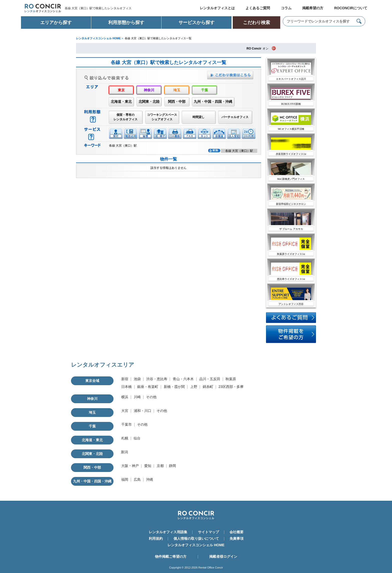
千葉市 (126, 424)
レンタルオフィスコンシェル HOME (196, 545)
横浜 (125, 397)
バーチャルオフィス (235, 117)
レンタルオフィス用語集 (168, 532)
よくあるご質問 (258, 8)
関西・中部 (177, 102)
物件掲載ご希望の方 (171, 556)
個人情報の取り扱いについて (196, 538)
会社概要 (236, 532)
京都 (160, 466)
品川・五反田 (210, 379)
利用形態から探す (126, 23)
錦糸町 (208, 387)
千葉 (204, 90)
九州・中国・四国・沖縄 (213, 102)
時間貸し (198, 117)
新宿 (125, 379)
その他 (151, 397)
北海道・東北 (121, 102)
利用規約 (156, 538)
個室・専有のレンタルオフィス (125, 117)
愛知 (148, 466)
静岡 (172, 466)
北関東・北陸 (149, 102)
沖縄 (149, 479)
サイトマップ (208, 532)
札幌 (125, 438)
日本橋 (126, 387)
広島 (137, 479)
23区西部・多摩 (231, 387)
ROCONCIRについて (351, 8)
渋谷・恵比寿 (157, 379)
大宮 (125, 411)
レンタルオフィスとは (217, 8)
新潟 (124, 452)
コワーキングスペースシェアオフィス (162, 117)
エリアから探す (56, 23)
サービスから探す (196, 23)
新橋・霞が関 (174, 387)
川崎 (137, 397)
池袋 (137, 379)
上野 (194, 387)
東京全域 (92, 381)
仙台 (137, 438)
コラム (286, 8)
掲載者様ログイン (223, 556)
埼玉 (177, 90)
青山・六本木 (183, 379)
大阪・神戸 (130, 466)
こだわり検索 (256, 23)
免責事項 (236, 538)
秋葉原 (231, 379)
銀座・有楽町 (148, 387)
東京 (121, 90)
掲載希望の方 (313, 8)
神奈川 (149, 90)
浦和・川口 (142, 411)
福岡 (125, 479)
